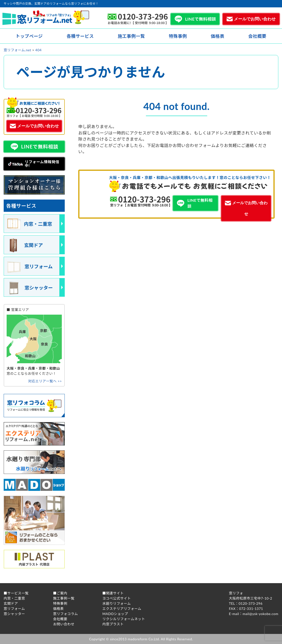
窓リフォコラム (66, 614)
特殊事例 (178, 36)
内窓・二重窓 (14, 598)
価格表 (218, 36)
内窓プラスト (113, 624)
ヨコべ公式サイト (117, 598)
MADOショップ (115, 614)
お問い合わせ (64, 624)
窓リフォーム (14, 609)
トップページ (29, 36)
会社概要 (257, 36)
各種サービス (80, 36)
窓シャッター (14, 614)
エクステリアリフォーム (122, 609)
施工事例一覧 (131, 36)
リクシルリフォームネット (124, 619)
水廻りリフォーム (117, 603)
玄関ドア (11, 603)
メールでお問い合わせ (255, 19)
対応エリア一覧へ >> (45, 381)
